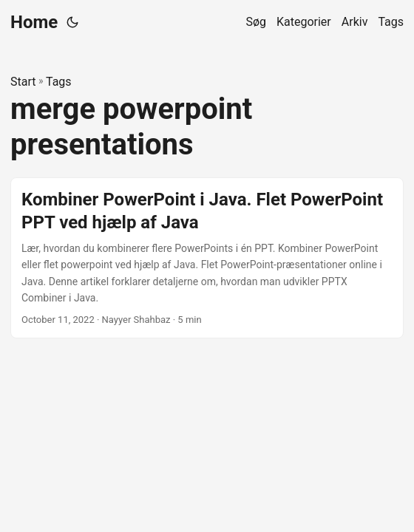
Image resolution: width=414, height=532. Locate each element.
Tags (59, 82)
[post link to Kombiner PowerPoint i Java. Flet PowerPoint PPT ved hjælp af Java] (207, 258)
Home (34, 22)
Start (23, 82)
